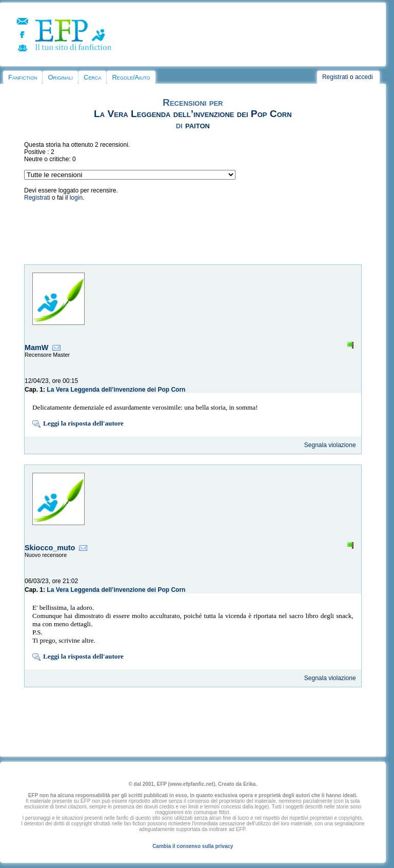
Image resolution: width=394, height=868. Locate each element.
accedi (364, 77)
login (76, 198)
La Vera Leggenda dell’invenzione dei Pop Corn (193, 114)
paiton (198, 125)
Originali (60, 77)
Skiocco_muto (50, 548)
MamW (36, 348)
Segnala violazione (330, 445)
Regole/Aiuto (131, 77)
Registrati (335, 77)
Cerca (92, 77)
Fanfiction (23, 77)
